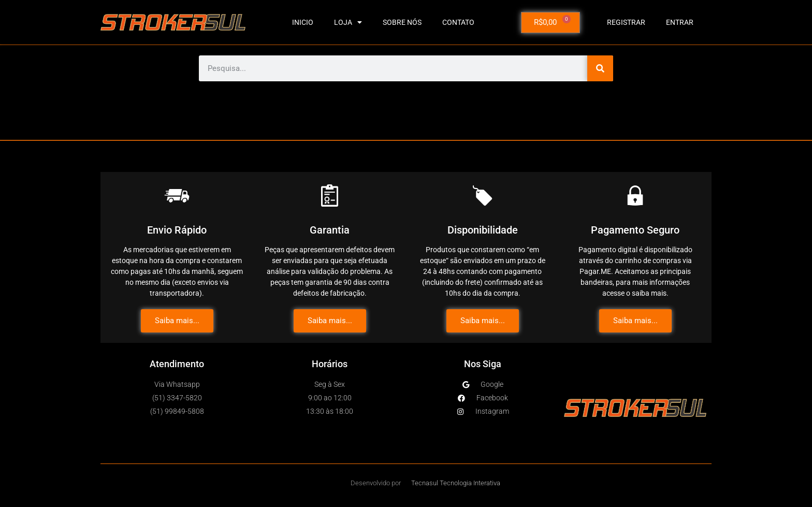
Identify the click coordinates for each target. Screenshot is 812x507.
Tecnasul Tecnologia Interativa (456, 483)
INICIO (303, 22)
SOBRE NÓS (402, 22)
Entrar (680, 22)
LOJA (348, 22)
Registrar (626, 22)
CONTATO (458, 22)
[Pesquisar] (600, 68)
